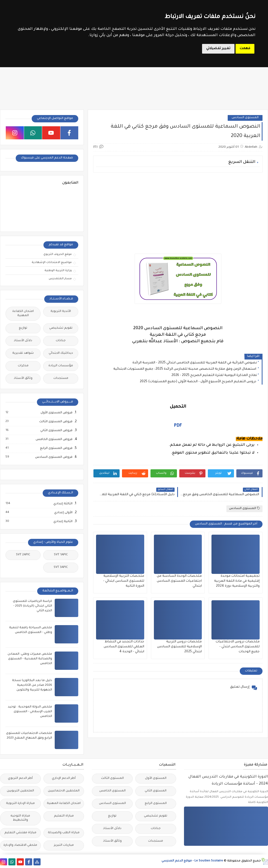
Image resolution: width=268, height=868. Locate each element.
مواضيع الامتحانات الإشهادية (52, 262)
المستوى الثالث (112, 778)
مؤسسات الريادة (61, 366)
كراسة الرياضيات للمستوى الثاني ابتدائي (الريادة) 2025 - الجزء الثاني (32, 606)
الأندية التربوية (61, 312)
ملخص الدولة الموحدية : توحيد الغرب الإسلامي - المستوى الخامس (30, 712)
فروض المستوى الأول (56, 413)
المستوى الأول (156, 778)
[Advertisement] (178, 213)
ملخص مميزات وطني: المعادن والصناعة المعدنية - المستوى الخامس (30, 659)
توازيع (23, 328)
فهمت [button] (245, 49)
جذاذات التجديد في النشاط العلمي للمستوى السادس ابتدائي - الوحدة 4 (124, 647)
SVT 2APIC (23, 555)
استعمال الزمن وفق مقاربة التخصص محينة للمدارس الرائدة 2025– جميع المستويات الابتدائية (185, 369)
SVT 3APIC (61, 567)
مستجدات (61, 378)
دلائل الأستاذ (23, 341)
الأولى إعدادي (63, 513)
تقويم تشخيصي (61, 328)
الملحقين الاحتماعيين (64, 791)
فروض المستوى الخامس (54, 439)
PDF (178, 426)
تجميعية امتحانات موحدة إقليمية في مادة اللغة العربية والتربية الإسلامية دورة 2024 (237, 581)
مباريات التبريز (64, 845)
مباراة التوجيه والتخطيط (20, 818)
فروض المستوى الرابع (56, 448)
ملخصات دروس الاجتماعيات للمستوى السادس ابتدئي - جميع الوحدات (238, 647)
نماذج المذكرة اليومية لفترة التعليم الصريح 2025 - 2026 (214, 375)
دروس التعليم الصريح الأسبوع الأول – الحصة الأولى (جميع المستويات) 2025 (198, 382)
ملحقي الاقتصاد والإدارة (20, 845)
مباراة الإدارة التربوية (20, 804)
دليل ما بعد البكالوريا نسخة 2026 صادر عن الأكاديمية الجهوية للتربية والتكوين (32, 685)
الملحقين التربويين (20, 791)
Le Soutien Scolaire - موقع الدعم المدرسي (192, 861)
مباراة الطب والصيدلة (64, 833)
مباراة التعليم (64, 816)
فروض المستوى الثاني (56, 431)
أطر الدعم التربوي (20, 778)
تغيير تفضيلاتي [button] (218, 49)
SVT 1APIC (61, 555)
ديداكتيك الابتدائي (61, 353)
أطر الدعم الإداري (64, 778)
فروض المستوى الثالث (56, 422)
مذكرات (23, 366)
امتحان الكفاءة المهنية (23, 314)
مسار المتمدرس (60, 279)
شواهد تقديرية (23, 353)
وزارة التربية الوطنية (58, 271)
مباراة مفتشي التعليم (20, 833)
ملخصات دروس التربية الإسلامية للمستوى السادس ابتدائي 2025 (179, 647)
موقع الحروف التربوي (58, 254)
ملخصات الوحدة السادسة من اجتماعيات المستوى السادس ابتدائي (179, 581)
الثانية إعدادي (63, 522)
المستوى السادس (245, 118)
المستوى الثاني (156, 791)
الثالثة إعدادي (63, 504)
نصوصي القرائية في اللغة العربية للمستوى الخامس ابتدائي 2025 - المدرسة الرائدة (195, 363)
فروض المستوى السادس (54, 457)
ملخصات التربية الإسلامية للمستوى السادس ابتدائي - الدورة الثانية (124, 581)
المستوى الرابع (156, 804)
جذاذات (61, 341)
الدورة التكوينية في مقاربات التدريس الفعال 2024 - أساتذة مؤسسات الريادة (228, 781)
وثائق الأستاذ (23, 378)
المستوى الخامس (112, 791)
